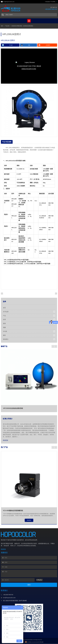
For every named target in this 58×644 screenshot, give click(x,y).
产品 (4, 316)
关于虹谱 (6, 312)
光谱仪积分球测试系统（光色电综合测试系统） (23, 26)
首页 (2, 26)
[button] (53, 346)
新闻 (4, 323)
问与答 (5, 331)
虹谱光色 (11, 8)
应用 (4, 319)
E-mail (11, 45)
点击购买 (48, 45)
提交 (29, 585)
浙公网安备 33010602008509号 (32, 642)
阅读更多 (6, 440)
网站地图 (42, 642)
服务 (4, 335)
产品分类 (7, 26)
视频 (4, 327)
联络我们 (6, 339)
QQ (29, 45)
